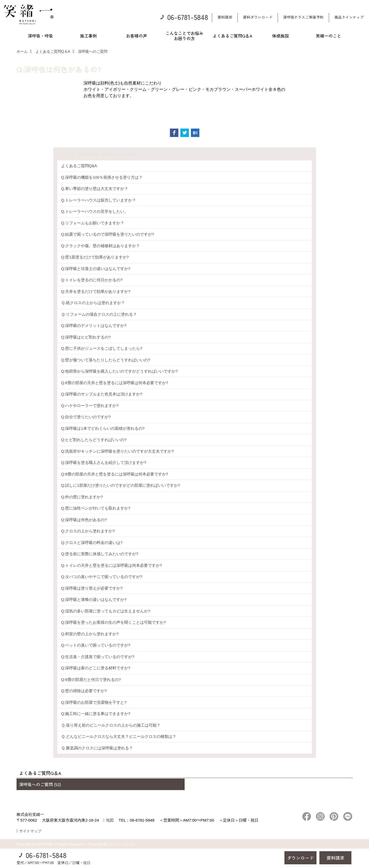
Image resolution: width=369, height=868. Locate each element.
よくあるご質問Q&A (79, 166)
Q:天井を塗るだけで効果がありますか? (96, 291)
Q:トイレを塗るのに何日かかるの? (92, 280)
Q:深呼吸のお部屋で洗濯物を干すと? (94, 702)
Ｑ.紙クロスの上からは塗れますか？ (93, 303)
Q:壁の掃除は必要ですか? (84, 691)
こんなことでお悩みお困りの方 (184, 36)
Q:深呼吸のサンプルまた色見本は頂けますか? (102, 394)
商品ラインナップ (349, 17)
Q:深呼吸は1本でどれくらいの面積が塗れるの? (103, 428)
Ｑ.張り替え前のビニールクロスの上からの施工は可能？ (111, 725)
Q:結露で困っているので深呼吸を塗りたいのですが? (108, 234)
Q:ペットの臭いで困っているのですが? (96, 645)
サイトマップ (30, 831)
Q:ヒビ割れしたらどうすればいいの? (94, 440)
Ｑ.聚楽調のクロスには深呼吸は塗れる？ (97, 748)
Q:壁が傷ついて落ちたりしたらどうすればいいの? (106, 360)
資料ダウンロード (258, 17)
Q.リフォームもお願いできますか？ (93, 223)
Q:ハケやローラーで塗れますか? (90, 406)
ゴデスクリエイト (122, 844)
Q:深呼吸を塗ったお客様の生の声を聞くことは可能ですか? (114, 622)
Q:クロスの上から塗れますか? (88, 531)
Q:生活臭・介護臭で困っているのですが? (98, 657)
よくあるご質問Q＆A (232, 36)
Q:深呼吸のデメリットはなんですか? (94, 325)
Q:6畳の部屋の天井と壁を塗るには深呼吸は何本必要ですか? (115, 383)
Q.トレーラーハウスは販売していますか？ (99, 200)
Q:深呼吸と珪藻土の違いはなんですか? (96, 269)
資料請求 (225, 17)
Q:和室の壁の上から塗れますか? (90, 634)
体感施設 (280, 36)
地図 (110, 820)
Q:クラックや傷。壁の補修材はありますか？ (101, 246)
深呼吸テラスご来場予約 (303, 17)
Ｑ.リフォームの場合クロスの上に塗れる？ (99, 314)
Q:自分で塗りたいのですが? (86, 417)
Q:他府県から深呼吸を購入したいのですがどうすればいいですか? (119, 371)
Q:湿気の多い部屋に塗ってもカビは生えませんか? (106, 611)
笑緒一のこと (329, 36)
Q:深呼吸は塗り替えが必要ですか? (92, 588)
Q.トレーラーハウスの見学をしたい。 (95, 211)
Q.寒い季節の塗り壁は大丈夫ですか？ (95, 189)
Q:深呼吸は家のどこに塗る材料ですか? (96, 668)
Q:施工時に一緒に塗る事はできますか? (96, 714)
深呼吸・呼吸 (40, 36)
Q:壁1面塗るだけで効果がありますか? (95, 257)
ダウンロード (300, 858)
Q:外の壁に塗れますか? (82, 497)
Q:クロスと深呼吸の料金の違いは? (92, 542)
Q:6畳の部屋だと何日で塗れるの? (91, 679)
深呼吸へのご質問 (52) (40, 784)
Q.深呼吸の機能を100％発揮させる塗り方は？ (102, 177)
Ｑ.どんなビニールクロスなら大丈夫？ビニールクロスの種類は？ (119, 736)
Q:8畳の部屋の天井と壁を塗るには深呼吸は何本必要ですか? (115, 474)
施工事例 (89, 36)
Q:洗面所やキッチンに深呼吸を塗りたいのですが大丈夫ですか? (118, 451)
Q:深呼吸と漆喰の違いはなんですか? (94, 599)
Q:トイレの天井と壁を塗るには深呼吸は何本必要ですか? (112, 565)
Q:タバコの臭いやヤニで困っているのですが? (102, 577)
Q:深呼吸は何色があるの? (84, 520)
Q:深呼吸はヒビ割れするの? (86, 337)
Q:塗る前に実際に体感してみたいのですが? (100, 554)
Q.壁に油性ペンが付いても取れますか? (96, 508)
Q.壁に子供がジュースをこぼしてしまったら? (102, 348)
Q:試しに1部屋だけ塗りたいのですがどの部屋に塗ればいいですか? (121, 485)
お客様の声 (137, 36)
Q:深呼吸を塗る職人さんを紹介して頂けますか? (104, 462)
